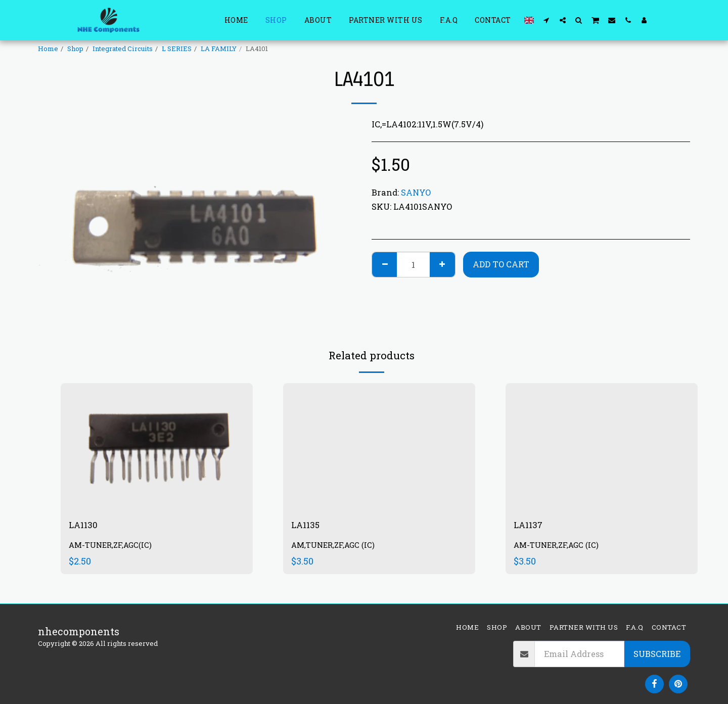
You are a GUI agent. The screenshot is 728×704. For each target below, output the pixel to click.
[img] (157, 447)
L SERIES (177, 49)
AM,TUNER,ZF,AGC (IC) (336, 547)
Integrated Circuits (123, 49)
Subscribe (657, 654)
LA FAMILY (219, 49)
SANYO (416, 192)
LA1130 (85, 526)
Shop (75, 49)
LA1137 (530, 526)
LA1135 (308, 526)
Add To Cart (501, 264)
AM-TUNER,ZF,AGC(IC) (113, 547)
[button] (547, 20)
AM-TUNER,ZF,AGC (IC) (559, 547)
